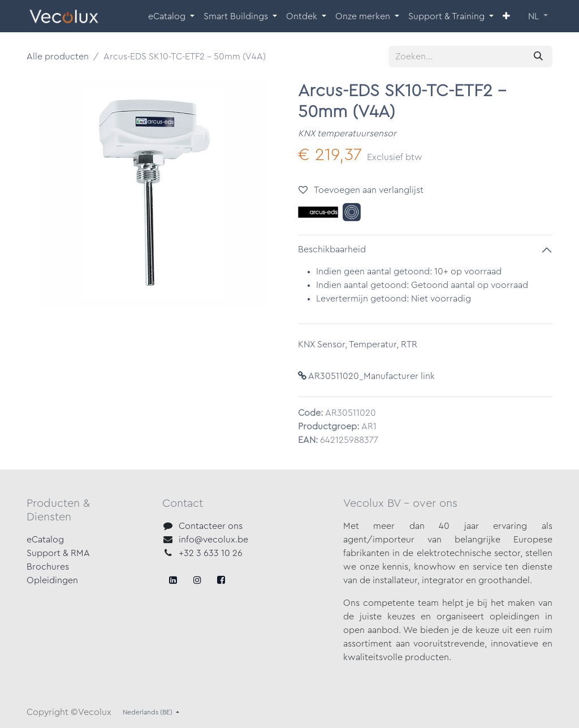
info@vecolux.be (213, 540)
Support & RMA (58, 553)
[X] (197, 580)
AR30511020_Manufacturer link (366, 376)
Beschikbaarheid (332, 249)
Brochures (48, 567)
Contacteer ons (211, 526)
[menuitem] (171, 16)
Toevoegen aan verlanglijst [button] (361, 190)
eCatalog (45, 540)
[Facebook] (173, 580)
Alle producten (58, 57)
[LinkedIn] (221, 580)
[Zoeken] (538, 57)
